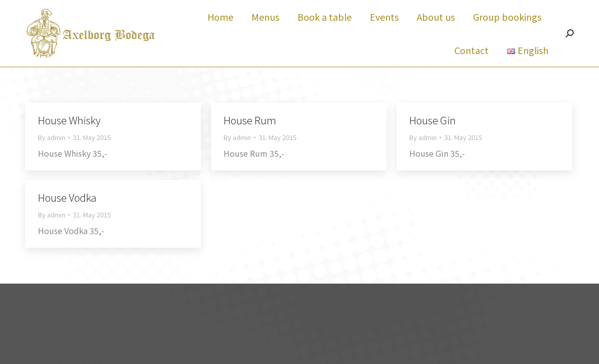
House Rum (250, 138)
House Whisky (69, 138)
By (52, 156)
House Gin (433, 138)
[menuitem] (220, 35)
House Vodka (67, 216)
